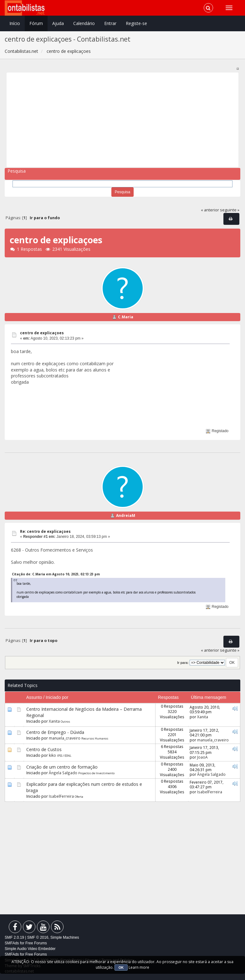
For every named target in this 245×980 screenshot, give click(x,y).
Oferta (79, 797)
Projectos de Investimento (96, 773)
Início (15, 23)
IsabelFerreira (61, 796)
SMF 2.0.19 (14, 937)
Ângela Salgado (63, 773)
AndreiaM (126, 515)
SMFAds (12, 943)
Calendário (84, 23)
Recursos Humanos (95, 738)
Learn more (139, 967)
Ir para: (183, 663)
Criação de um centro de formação (62, 767)
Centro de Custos (44, 749)
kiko (52, 755)
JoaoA (202, 757)
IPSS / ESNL (64, 756)
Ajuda (58, 23)
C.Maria (126, 317)
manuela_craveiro (65, 738)
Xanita (54, 721)
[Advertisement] (120, 120)
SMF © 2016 (38, 937)
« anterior (210, 210)
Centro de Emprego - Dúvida (55, 732)
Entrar (110, 23)
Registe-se (136, 23)
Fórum (36, 23)
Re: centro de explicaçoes (45, 531)
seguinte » (230, 210)
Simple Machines (65, 937)
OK (121, 967)
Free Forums (36, 943)
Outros (65, 722)
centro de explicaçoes (42, 333)
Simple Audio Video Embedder (30, 949)
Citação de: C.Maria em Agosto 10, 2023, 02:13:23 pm (56, 574)
